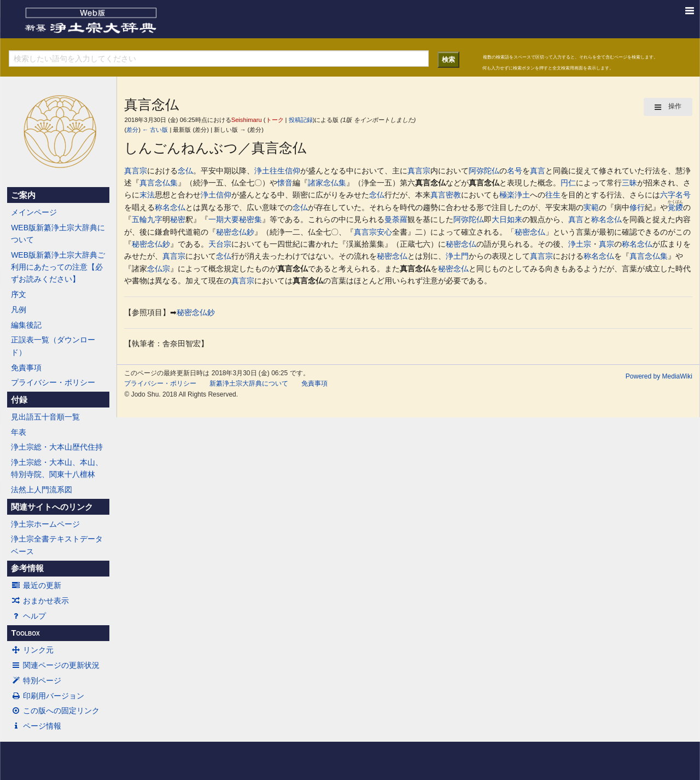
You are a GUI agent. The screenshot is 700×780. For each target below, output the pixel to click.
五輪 (139, 219)
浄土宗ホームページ (45, 524)
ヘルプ (28, 616)
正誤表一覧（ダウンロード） (53, 346)
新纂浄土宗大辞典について (249, 383)
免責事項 (26, 368)
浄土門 (457, 256)
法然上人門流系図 (42, 490)
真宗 (606, 244)
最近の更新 (36, 585)
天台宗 (220, 244)
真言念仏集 (159, 183)
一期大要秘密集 (235, 219)
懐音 (285, 183)
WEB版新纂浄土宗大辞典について (58, 234)
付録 (19, 400)
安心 (384, 232)
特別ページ (36, 680)
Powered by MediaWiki (659, 376)
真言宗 (136, 171)
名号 (515, 171)
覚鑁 (675, 207)
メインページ (34, 212)
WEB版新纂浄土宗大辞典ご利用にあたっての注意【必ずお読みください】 (58, 267)
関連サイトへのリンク (52, 507)
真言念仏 (430, 183)
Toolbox (25, 633)
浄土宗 (580, 244)
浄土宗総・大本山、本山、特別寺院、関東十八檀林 (57, 468)
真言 (538, 171)
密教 (453, 195)
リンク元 (32, 650)
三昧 (629, 183)
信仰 (293, 171)
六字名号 (675, 195)
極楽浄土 (515, 195)
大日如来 (507, 219)
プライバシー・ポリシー (53, 382)
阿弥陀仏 (484, 171)
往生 (277, 171)
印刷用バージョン (48, 696)
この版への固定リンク (55, 711)
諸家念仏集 (327, 183)
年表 (19, 432)
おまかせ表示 (40, 601)
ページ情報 (36, 726)
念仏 (185, 171)
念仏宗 (159, 269)
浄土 (262, 171)
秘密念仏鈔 (235, 232)
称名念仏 (170, 207)
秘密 (178, 219)
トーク (275, 120)
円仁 (568, 183)
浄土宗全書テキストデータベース (57, 545)
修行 (637, 207)
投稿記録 (301, 120)
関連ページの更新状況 (55, 665)
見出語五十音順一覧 (45, 417)
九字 (155, 219)
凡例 (19, 310)
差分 (132, 130)
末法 (147, 195)
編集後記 (26, 325)
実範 (591, 207)
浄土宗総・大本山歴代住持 (57, 447)
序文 (19, 294)
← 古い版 (155, 130)
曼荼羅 (396, 219)
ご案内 (23, 195)
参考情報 (27, 568)
